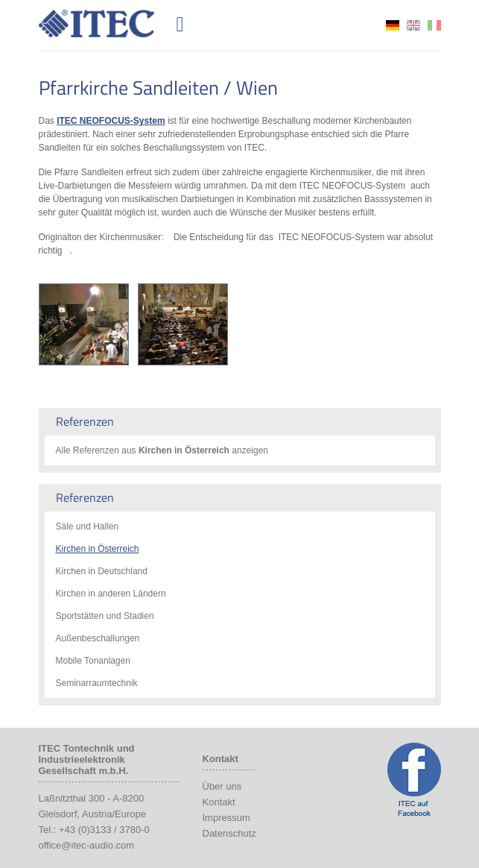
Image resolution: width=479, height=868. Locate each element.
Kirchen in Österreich (98, 549)
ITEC (105, 23)
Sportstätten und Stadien (105, 616)
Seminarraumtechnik (97, 683)
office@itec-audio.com (87, 845)
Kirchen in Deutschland (102, 571)
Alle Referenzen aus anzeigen (162, 450)
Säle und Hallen (88, 526)
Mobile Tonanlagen (93, 661)
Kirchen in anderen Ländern (111, 594)
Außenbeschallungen (98, 638)
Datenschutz (229, 833)
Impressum (226, 818)
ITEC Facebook (414, 779)
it (434, 25)
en (413, 25)
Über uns (222, 786)
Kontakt (219, 802)
